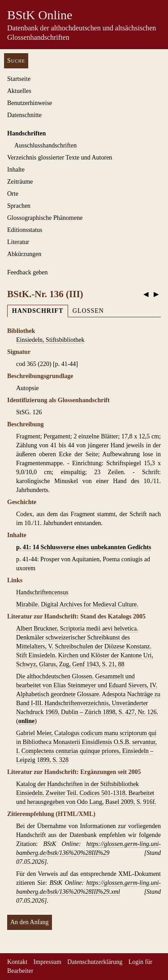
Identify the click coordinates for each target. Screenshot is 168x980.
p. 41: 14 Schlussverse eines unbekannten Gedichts (84, 547)
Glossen (88, 311)
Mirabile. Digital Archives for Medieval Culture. (77, 604)
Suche (16, 61)
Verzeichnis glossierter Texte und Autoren (60, 158)
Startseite (19, 79)
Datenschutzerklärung (95, 962)
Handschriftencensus (42, 592)
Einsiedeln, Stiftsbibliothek (50, 340)
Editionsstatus (25, 230)
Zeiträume (20, 182)
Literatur (18, 242)
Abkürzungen (24, 254)
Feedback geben (28, 272)
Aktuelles (19, 91)
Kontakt (17, 962)
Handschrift (38, 311)
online (27, 721)
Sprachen (19, 206)
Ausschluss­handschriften (45, 145)
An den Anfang (30, 922)
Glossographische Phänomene (45, 218)
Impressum (47, 962)
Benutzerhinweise (30, 103)
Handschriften (26, 133)
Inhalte (16, 170)
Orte (13, 194)
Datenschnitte (24, 115)
